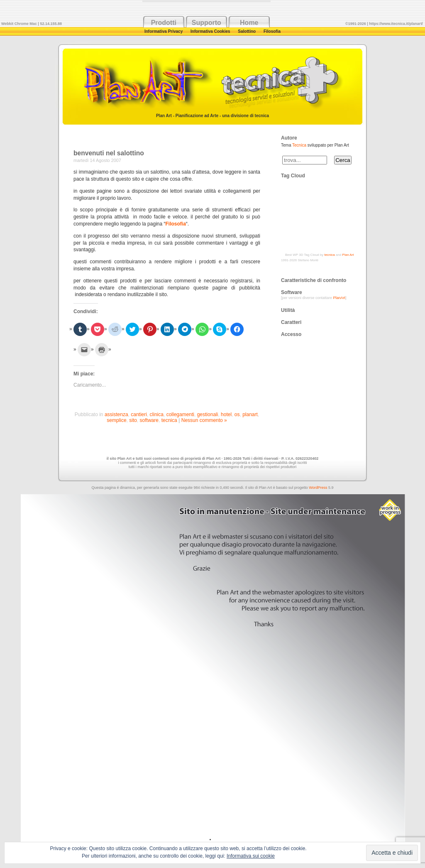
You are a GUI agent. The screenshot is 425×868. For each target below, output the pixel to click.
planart (250, 414)
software (149, 420)
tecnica (169, 420)
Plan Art (348, 255)
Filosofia (272, 31)
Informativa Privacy (164, 31)
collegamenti (180, 414)
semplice (116, 420)
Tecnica (299, 145)
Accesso (291, 334)
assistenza (116, 414)
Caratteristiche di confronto (314, 280)
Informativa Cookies (211, 31)
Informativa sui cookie (251, 856)
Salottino (247, 31)
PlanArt (340, 298)
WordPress (318, 488)
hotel (226, 414)
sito (133, 420)
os (237, 414)
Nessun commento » (204, 420)
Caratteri (291, 322)
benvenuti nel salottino (109, 153)
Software (292, 292)
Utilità (288, 310)
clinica (157, 414)
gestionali (208, 414)
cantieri (139, 414)
